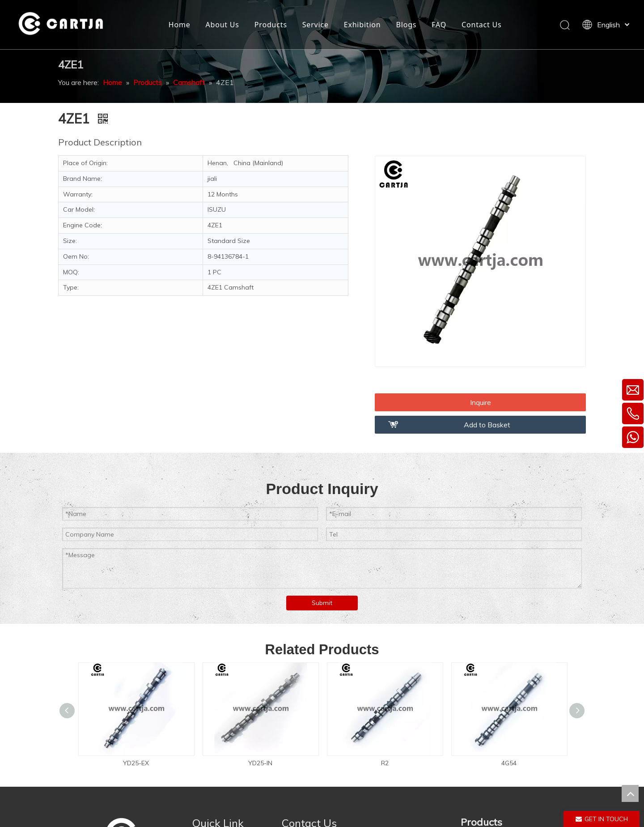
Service (316, 25)
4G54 (509, 763)
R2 (385, 763)
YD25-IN (260, 763)
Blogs (407, 25)
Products (271, 25)
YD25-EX (136, 763)
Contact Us (481, 25)
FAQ (439, 25)
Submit (322, 603)
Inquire (481, 402)
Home (180, 25)
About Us (222, 25)
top (630, 793)
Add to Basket (487, 425)
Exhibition (362, 25)
